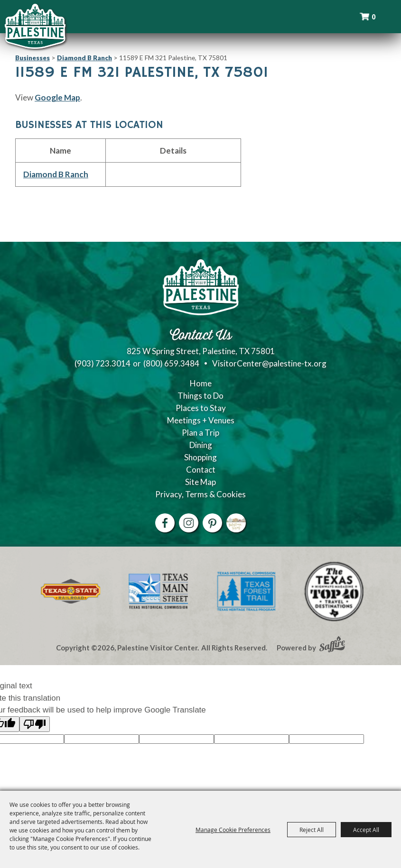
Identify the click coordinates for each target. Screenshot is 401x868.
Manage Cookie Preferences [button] (233, 830)
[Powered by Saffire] (332, 645)
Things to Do (200, 396)
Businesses (33, 58)
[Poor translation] (35, 724)
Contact (201, 470)
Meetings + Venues (201, 420)
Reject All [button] (312, 830)
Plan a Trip (200, 433)
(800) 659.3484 (171, 363)
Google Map (57, 97)
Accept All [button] (366, 830)
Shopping (200, 457)
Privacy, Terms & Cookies (200, 494)
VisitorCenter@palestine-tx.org (269, 363)
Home (201, 383)
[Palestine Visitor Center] (35, 26)
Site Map (200, 482)
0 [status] (373, 17)
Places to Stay (201, 408)
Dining (201, 445)
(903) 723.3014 (103, 363)
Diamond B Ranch (84, 58)
